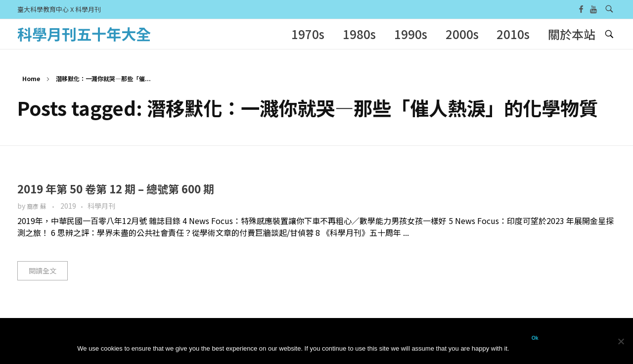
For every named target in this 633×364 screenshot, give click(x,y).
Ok (535, 338)
